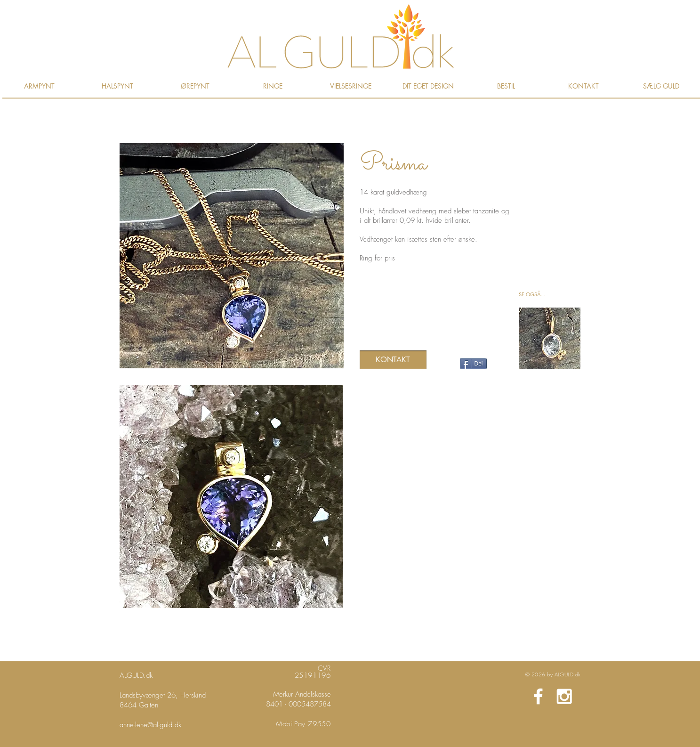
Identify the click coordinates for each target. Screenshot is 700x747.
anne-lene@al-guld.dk (150, 725)
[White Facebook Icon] (538, 696)
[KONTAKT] (393, 360)
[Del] (473, 364)
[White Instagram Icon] (564, 696)
